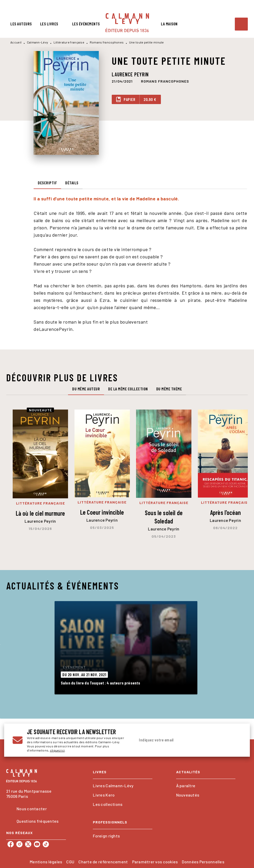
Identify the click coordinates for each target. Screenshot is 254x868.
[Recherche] (241, 24)
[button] (165, 81)
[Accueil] (127, 23)
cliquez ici (57, 750)
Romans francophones (107, 42)
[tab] (21, 24)
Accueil (16, 42)
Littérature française (69, 42)
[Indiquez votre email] (182, 740)
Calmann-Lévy (38, 42)
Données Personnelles (203, 862)
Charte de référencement (103, 862)
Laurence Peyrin (130, 74)
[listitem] (11, 844)
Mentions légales (46, 862)
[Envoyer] (235, 740)
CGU (70, 862)
